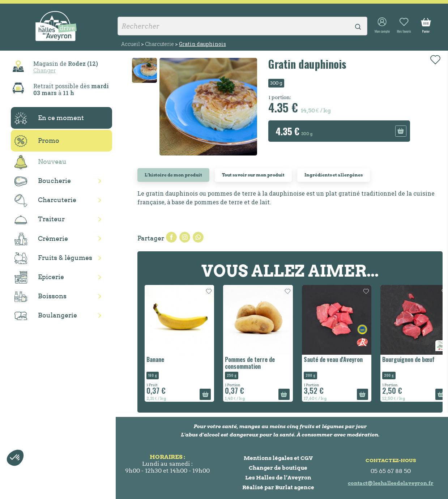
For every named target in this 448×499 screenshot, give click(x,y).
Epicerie (39, 277)
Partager (171, 237)
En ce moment (49, 118)
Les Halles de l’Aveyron (278, 477)
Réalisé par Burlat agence (278, 487)
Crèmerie (41, 239)
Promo (37, 141)
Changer (44, 70)
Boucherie (43, 181)
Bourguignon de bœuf (408, 359)
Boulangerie (46, 316)
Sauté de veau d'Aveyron (333, 359)
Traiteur (40, 219)
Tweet (185, 237)
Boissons (40, 297)
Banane (155, 359)
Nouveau (40, 162)
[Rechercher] (242, 26)
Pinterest (198, 237)
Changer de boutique (278, 468)
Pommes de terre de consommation (250, 363)
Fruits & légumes (53, 258)
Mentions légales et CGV (278, 458)
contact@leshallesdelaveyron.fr (391, 483)
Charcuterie (45, 201)
